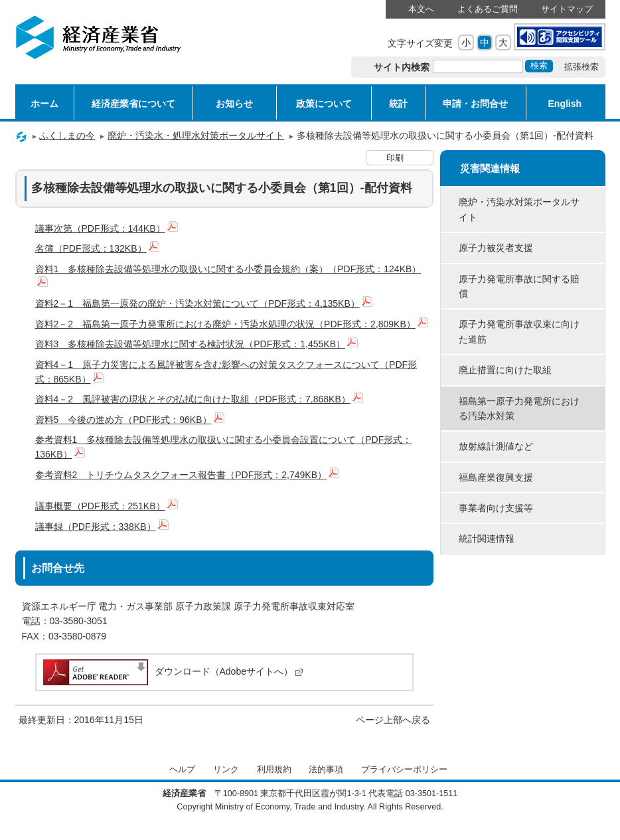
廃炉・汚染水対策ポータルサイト (519, 209)
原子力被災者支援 (496, 248)
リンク (226, 770)
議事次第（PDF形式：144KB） (107, 228)
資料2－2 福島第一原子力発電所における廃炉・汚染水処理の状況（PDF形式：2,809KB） (232, 324)
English (565, 104)
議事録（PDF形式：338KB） (102, 527)
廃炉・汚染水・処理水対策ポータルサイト (196, 135)
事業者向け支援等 (496, 508)
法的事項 (326, 770)
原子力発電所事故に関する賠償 (519, 286)
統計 (398, 104)
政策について (324, 104)
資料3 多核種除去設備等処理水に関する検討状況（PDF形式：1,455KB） (197, 344)
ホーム (44, 104)
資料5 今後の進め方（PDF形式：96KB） (130, 420)
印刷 (395, 158)
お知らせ (234, 104)
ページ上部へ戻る (393, 720)
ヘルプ (182, 770)
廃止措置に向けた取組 (505, 370)
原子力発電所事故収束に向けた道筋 (519, 331)
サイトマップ (567, 9)
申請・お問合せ (475, 104)
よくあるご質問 (488, 9)
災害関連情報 (490, 168)
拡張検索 (581, 67)
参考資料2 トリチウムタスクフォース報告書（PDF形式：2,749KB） (188, 475)
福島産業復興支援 (496, 477)
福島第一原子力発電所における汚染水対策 (519, 408)
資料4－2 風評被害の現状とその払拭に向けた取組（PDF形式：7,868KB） (199, 399)
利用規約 (274, 770)
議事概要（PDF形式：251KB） (107, 506)
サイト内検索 (402, 67)
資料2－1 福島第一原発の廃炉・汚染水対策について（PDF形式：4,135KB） (204, 303)
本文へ (421, 9)
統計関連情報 (487, 539)
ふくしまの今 (67, 135)
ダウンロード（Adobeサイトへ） (172, 671)
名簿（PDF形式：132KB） (97, 248)
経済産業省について (133, 104)
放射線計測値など (496, 446)
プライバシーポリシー (404, 770)
